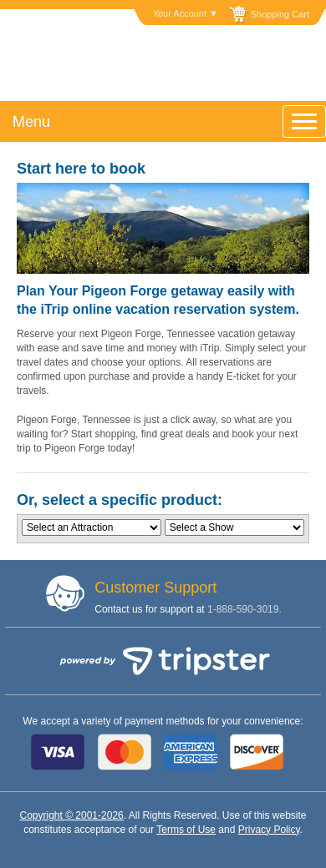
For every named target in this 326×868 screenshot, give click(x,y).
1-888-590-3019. (244, 609)
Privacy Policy (269, 830)
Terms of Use (186, 830)
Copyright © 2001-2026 (71, 815)
